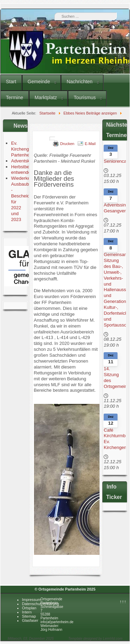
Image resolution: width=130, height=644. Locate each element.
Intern (27, 612)
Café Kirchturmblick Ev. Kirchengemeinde (115, 439)
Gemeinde (39, 82)
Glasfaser (30, 620)
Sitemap (29, 616)
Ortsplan (29, 608)
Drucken (67, 144)
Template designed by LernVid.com (95, 639)
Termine (15, 98)
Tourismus (85, 98)
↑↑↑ (123, 601)
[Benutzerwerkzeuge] (52, 139)
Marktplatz (46, 98)
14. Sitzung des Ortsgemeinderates (115, 378)
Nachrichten (80, 82)
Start (11, 82)
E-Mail (90, 144)
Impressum (31, 600)
